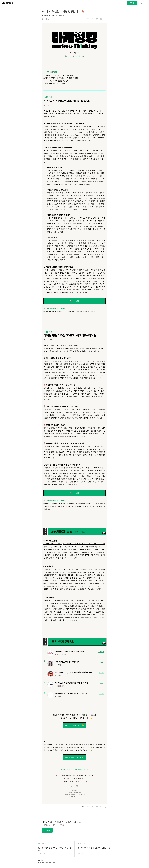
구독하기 (132, 3)
